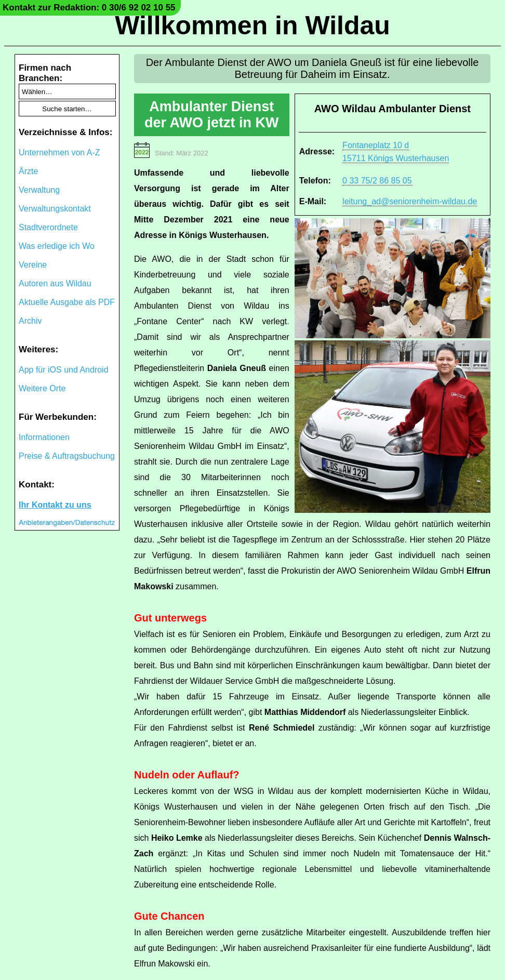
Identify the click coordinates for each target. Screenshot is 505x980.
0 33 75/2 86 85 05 (377, 181)
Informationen (44, 437)
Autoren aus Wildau (55, 283)
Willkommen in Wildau (253, 25)
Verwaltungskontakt (55, 209)
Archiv (30, 321)
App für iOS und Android (64, 370)
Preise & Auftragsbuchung (67, 456)
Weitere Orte (42, 388)
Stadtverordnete (48, 227)
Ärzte (28, 171)
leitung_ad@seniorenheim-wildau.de (410, 201)
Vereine (33, 265)
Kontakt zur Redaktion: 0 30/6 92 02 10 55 (89, 8)
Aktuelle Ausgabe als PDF (67, 302)
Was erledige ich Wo (57, 246)
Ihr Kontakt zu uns (55, 505)
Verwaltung (39, 190)
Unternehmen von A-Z (59, 153)
